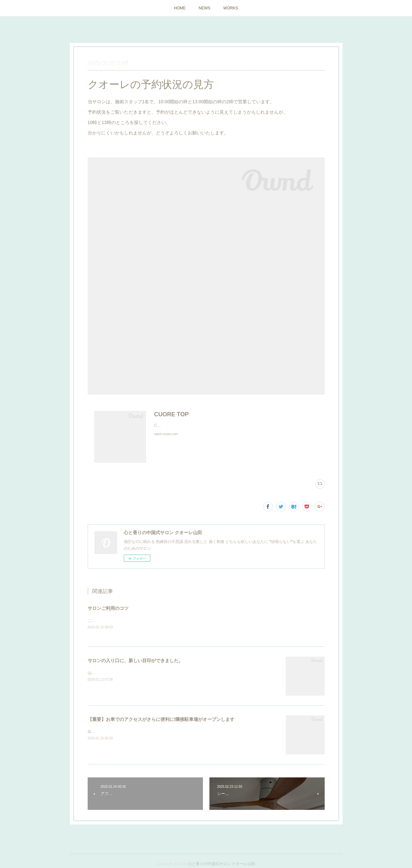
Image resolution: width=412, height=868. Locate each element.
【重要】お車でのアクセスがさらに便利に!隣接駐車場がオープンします (161, 720)
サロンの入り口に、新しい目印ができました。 (135, 661)
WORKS (231, 8)
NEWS (205, 8)
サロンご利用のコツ (108, 608)
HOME (180, 8)
